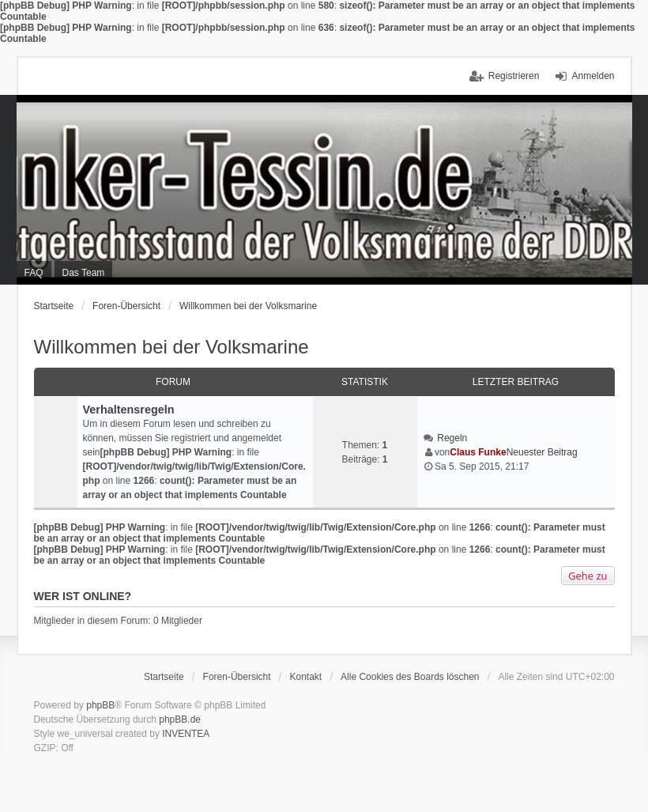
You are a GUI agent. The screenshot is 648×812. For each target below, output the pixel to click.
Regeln (452, 438)
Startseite (54, 306)
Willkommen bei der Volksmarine (248, 306)
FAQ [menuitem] (34, 273)
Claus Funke (478, 452)
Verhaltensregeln (129, 410)
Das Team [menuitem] (84, 273)
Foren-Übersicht (126, 306)
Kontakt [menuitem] (305, 677)
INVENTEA (186, 734)
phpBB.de (180, 719)
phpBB (100, 705)
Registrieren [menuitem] (514, 76)
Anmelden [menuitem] (593, 76)
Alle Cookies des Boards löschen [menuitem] (410, 677)
